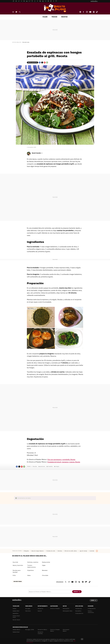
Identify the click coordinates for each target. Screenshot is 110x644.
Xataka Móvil (16, 611)
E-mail (47, 62)
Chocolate (45, 575)
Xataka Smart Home (16, 617)
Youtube (90, 12)
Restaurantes (46, 562)
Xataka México (16, 630)
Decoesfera (78, 611)
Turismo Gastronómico (32, 566)
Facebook (83, 12)
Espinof (40, 611)
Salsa (29, 575)
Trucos (54, 17)
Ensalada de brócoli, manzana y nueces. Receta (64, 462)
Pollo (14, 575)
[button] (37, 153)
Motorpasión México (66, 630)
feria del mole (26, 42)
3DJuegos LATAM (30, 630)
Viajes (45, 17)
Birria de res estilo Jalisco (71, 551)
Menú (13, 12)
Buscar (20, 12)
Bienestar (45, 570)
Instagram (87, 12)
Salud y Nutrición (18, 565)
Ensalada (50, 466)
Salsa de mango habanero (38, 551)
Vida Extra (28, 611)
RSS (79, 582)
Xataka (14, 608)
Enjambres (30, 570)
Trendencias (78, 608)
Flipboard (45, 62)
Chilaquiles (26, 551)
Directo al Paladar (55, 608)
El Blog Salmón (92, 608)
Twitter (42, 62)
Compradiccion (79, 613)
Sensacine (40, 608)
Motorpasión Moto (68, 611)
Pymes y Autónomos (91, 612)
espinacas (42, 466)
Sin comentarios (33, 62)
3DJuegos (28, 608)
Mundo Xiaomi (16, 620)
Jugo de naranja (83, 551)
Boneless (60, 551)
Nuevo (16, 12)
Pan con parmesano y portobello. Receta (61, 459)
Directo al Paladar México (55, 630)
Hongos (57, 466)
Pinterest (80, 12)
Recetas (64, 17)
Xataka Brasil (16, 632)
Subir (93, 600)
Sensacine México (42, 630)
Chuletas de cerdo (51, 551)
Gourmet (15, 562)
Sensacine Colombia (40, 633)
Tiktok (97, 12)
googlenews (94, 12)
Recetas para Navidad (17, 571)
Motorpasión (66, 608)
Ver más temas (18, 581)
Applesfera (16, 613)
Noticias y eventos (33, 562)
